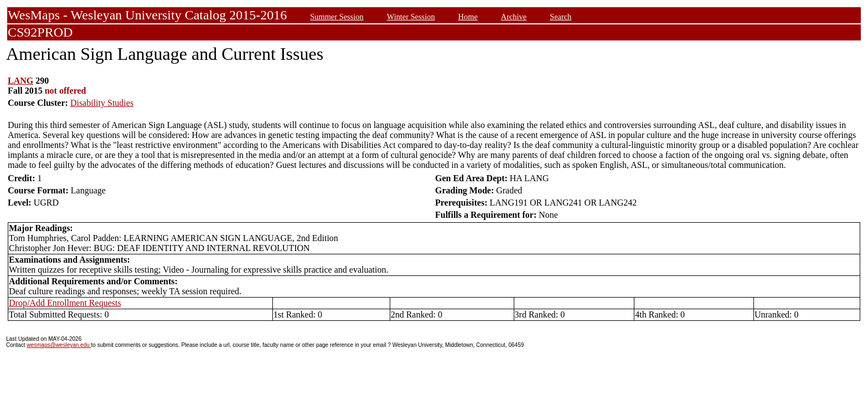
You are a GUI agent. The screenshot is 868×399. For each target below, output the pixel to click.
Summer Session (337, 17)
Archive (514, 17)
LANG (20, 81)
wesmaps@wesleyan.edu (59, 345)
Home (468, 17)
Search (560, 17)
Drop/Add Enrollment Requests (65, 303)
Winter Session (411, 17)
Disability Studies (102, 103)
